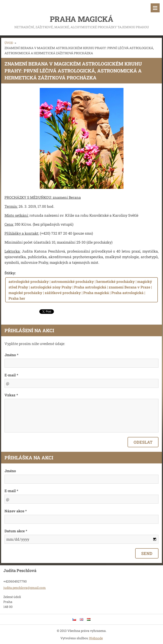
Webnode (96, 638)
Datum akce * (16, 531)
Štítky (10, 273)
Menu (155, 8)
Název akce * (16, 511)
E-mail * (11, 375)
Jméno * (11, 355)
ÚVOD (9, 43)
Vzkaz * (11, 395)
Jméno (10, 471)
